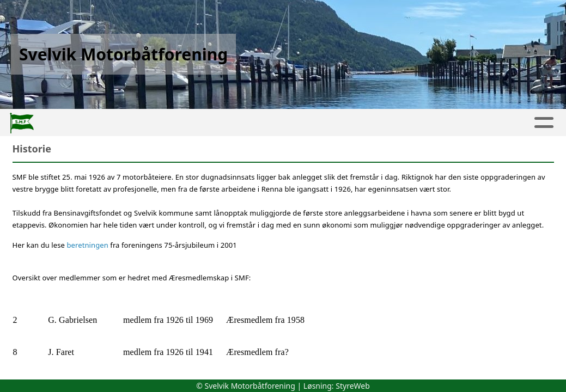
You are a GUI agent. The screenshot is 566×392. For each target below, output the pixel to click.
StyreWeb (353, 386)
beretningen (89, 245)
